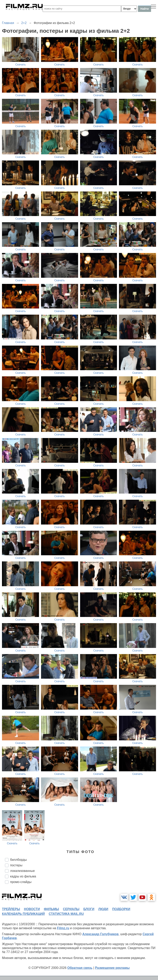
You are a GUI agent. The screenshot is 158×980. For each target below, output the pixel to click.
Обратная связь (80, 968)
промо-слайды (21, 882)
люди (103, 909)
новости (32, 909)
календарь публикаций (23, 914)
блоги (89, 909)
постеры (16, 865)
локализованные (22, 871)
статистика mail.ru (66, 914)
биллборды (18, 860)
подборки (121, 909)
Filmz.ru (63, 928)
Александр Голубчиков (100, 934)
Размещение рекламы (112, 968)
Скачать (21, 64)
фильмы (51, 909)
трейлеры (11, 909)
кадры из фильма (23, 876)
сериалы (71, 909)
